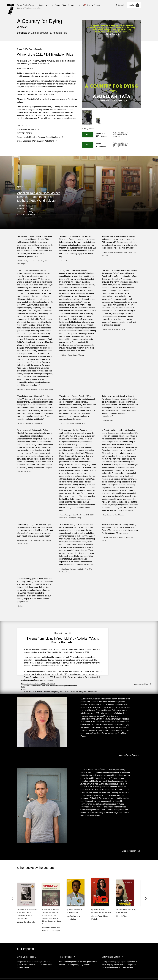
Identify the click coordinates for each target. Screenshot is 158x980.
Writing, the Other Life (26, 906)
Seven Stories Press (25, 5)
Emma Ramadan (40, 33)
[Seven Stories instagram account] (35, 975)
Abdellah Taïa (60, 33)
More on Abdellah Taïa (131, 835)
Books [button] (42, 5)
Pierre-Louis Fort (22, 902)
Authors (29, 968)
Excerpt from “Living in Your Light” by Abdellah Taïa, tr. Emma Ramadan (58, 640)
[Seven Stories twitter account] (29, 975)
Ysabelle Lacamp (99, 894)
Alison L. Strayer (47, 899)
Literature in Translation (27, 129)
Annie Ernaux (23, 894)
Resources (58, 968)
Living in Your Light (124, 900)
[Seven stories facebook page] (24, 975)
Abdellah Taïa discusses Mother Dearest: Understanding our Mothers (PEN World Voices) (38, 197)
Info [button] (80, 5)
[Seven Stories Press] (10, 9)
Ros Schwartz (22, 896)
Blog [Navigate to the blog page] (64, 5)
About (68, 968)
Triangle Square (66, 941)
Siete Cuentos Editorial (111, 941)
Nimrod (71, 894)
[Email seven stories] (18, 975)
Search (121, 5)
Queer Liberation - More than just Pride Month (36, 141)
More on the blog (141, 671)
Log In (131, 5)
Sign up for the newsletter (50, 975)
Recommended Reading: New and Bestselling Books (39, 137)
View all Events (87, 186)
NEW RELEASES (24, 133)
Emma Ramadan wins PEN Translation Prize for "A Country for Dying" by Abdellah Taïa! (123, 635)
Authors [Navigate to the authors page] (49, 5)
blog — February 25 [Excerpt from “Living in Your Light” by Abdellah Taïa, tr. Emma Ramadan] (58, 633)
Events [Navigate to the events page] (57, 5)
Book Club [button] (72, 5)
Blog (48, 968)
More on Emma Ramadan (129, 739)
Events (39, 968)
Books (20, 968)
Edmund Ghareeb (48, 905)
